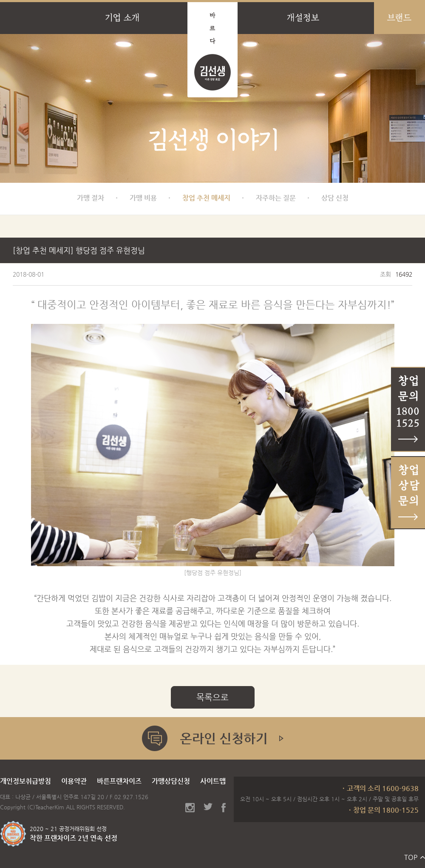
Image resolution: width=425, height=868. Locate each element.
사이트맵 (213, 781)
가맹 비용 (143, 198)
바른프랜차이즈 (119, 781)
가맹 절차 (91, 198)
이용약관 (74, 781)
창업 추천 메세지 (206, 198)
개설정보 (303, 18)
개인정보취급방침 (25, 781)
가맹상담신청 (171, 781)
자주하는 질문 (276, 198)
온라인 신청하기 (212, 738)
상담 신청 (335, 198)
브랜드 (399, 18)
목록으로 (212, 697)
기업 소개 (122, 18)
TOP (411, 857)
